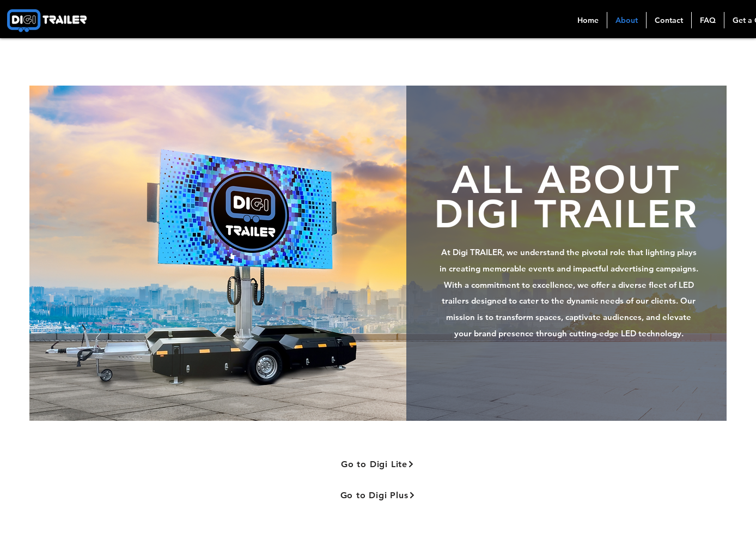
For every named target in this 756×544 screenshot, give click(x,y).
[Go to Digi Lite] (378, 464)
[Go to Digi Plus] (378, 495)
